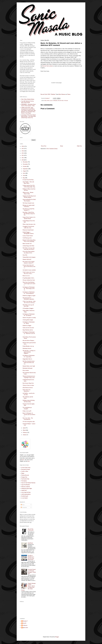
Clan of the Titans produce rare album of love (29, 252)
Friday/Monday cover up (28, 346)
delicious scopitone (26, 487)
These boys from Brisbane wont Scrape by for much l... (29, 284)
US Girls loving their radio (29, 422)
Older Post (79, 146)
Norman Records (25, 475)
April (24, 428)
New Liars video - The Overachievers (28, 419)
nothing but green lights (27, 488)
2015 (23, 149)
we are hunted (24, 498)
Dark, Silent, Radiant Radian (28, 99)
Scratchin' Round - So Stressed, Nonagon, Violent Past (32, 571)
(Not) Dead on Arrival (28, 388)
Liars (51, 101)
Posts (23, 505)
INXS (48, 101)
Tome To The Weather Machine (28, 483)
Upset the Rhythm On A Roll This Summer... (29, 200)
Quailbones (30, 543)
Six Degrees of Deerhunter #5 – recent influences (29, 293)
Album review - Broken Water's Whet (28, 193)
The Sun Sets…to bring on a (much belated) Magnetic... (29, 352)
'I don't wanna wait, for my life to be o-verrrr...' (29, 273)
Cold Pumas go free (27, 238)
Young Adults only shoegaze (29, 257)
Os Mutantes (55, 101)
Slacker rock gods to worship (29, 318)
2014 (23, 151)
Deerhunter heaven (27, 348)
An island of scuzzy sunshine (29, 270)
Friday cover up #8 (27, 411)
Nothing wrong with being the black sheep (29, 401)
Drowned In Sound (26, 469)
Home (62, 146)
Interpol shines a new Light (29, 366)
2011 (23, 158)
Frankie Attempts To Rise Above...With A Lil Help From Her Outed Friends (28, 587)
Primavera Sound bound (28, 230)
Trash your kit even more (28, 328)
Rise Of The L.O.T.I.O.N (31, 530)
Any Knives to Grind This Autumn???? (28, 209)
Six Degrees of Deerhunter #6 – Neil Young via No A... (29, 289)
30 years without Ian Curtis (29, 280)
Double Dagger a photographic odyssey (28, 233)
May (24, 178)
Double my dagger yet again (29, 296)
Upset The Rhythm (26, 485)
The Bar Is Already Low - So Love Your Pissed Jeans (31, 558)
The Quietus (24, 481)
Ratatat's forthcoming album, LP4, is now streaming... (29, 241)
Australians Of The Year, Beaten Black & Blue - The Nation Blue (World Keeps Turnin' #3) (29, 116)
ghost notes (25, 628)
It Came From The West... (28, 180)
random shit (24, 490)
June (24, 175)
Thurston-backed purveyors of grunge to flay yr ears (29, 377)
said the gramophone (26, 494)
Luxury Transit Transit (28, 236)
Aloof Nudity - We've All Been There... (28, 183)
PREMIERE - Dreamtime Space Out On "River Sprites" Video (29, 105)
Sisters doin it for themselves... (27, 390)
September (25, 169)
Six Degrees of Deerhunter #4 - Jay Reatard (29, 315)
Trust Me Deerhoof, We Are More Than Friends (28, 102)
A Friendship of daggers (28, 308)
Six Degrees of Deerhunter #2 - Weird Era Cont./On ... (29, 333)
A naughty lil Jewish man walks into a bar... (28, 227)
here (23, 460)
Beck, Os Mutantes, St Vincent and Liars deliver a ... (29, 415)
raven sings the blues (26, 492)
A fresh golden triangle (28, 320)
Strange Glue (24, 477)
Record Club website (48, 66)
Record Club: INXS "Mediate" (48, 94)
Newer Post (44, 146)
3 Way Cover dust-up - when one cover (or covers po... (29, 302)
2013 (23, 153)
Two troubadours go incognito (27, 408)
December (25, 162)
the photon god (25, 496)
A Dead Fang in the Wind (28, 246)
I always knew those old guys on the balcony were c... (29, 266)
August (25, 171)
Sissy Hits (25, 255)
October (25, 166)
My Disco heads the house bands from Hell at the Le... (29, 363)
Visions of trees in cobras (28, 385)
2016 (23, 146)
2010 (23, 160)
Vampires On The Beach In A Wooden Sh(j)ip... (29, 197)
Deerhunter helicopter (28, 368)
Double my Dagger (27, 326)
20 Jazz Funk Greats (26, 468)
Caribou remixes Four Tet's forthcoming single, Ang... (29, 186)
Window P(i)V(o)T (27, 259)
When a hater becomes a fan (29, 224)
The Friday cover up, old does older (28, 306)
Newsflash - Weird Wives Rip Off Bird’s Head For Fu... (29, 214)
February (25, 432)
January (25, 435)
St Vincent (66, 101)
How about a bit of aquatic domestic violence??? (29, 262)
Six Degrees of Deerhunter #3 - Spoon (29, 323)
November (25, 164)
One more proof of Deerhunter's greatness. (28, 298)
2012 (23, 155)
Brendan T (25, 621)
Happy (23, 473)
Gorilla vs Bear (25, 471)
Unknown (25, 625)
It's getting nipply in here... (29, 278)
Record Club (61, 101)
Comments (24, 507)
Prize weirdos (26, 370)
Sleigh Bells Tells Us (27, 359)
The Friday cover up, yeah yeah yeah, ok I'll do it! (29, 249)
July (24, 173)
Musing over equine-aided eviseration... (29, 206)
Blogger (57, 637)
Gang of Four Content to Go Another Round (29, 218)
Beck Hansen (62, 94)
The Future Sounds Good (28, 203)
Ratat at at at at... (26, 276)
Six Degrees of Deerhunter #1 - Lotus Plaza (29, 356)
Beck (45, 101)
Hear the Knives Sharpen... (29, 341)
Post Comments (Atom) (52, 149)
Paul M (25, 623)
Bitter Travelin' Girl (27, 244)
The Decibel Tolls (25, 479)
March (25, 430)
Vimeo (69, 94)
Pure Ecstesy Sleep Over (28, 383)
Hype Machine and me (28, 330)
